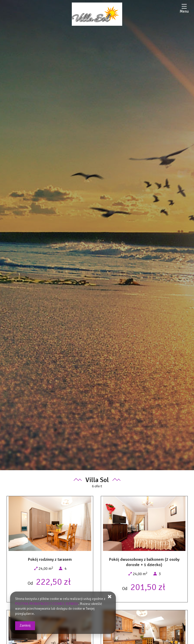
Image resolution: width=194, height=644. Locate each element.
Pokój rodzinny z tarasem (50, 559)
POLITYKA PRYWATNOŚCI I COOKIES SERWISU (47, 604)
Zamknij (25, 626)
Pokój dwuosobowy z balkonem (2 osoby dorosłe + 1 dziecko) (144, 562)
